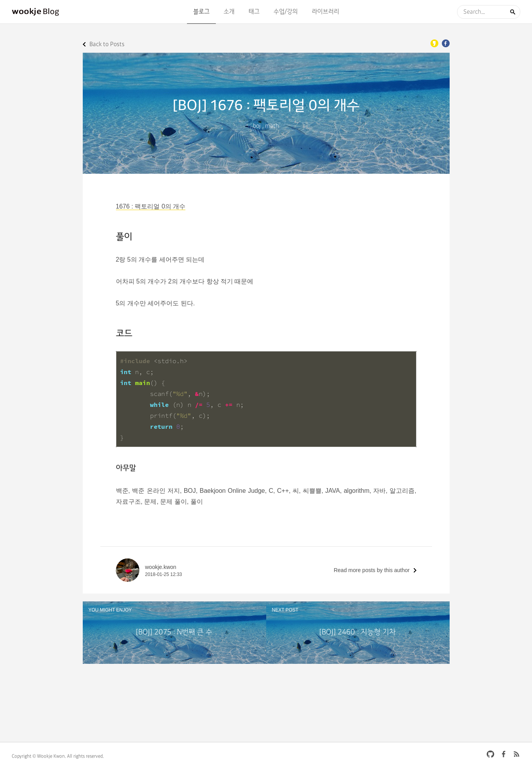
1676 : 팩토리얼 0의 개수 (151, 206)
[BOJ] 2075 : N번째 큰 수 (174, 632)
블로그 (201, 12)
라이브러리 (326, 12)
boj (257, 126)
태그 (254, 12)
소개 (229, 12)
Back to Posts (107, 44)
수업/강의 (286, 12)
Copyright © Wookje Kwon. (39, 756)
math (272, 126)
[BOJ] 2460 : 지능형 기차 (358, 632)
